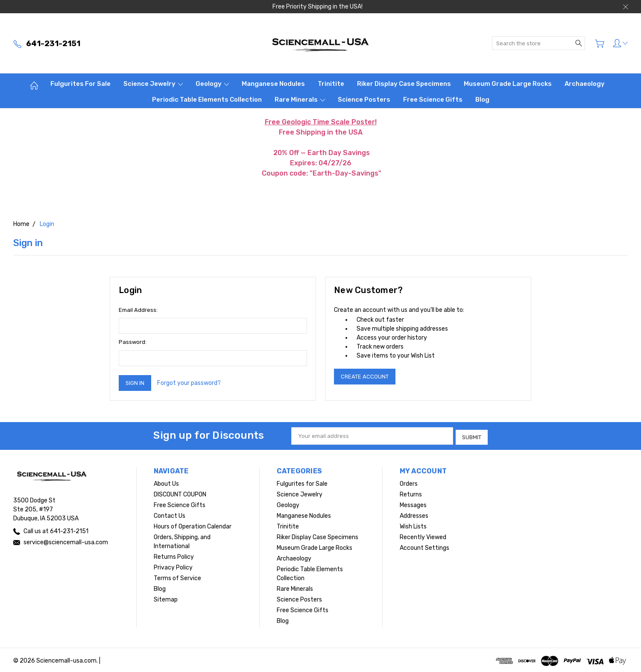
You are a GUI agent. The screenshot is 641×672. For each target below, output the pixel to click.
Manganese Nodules (273, 84)
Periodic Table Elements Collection (207, 100)
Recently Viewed (423, 536)
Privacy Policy (173, 566)
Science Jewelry (153, 84)
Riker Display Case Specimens (404, 84)
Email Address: (138, 310)
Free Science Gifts (433, 100)
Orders (409, 482)
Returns (411, 493)
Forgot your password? (189, 383)
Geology (212, 84)
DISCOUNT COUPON (180, 493)
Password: (133, 342)
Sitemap (166, 598)
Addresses (414, 514)
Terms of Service (177, 577)
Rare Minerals (300, 100)
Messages (413, 503)
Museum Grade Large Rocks (508, 84)
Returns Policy (174, 555)
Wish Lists (413, 525)
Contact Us (170, 514)
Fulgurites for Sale (80, 84)
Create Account (365, 377)
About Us (166, 482)
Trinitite (331, 84)
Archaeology (585, 84)
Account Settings (424, 546)
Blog (482, 100)
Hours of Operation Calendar (193, 525)
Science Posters (364, 100)
